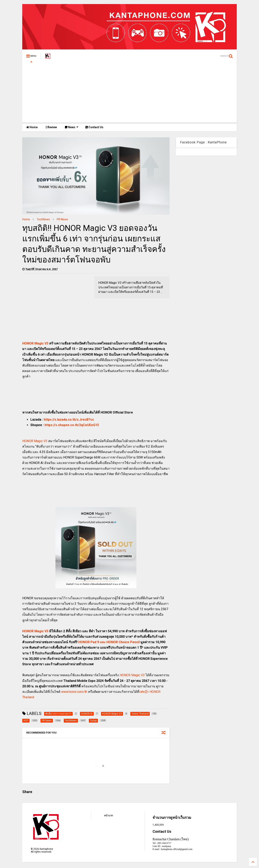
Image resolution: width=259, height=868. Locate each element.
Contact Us (94, 127)
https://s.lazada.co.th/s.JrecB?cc (69, 420)
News (72, 127)
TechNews (43, 219)
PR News (62, 219)
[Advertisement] (129, 93)
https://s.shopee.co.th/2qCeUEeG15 (72, 425)
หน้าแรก (108, 816)
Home (32, 127)
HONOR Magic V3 (35, 343)
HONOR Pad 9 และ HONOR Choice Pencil (109, 642)
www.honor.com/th (74, 692)
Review (51, 127)
